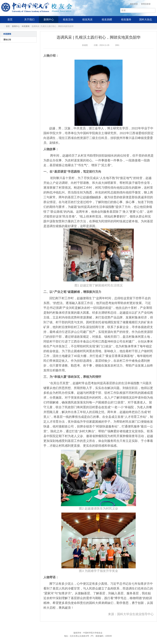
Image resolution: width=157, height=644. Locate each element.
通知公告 (7, 40)
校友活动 (68, 19)
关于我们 (29, 19)
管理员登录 (146, 4)
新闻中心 (49, 19)
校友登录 (134, 4)
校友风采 (87, 19)
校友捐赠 (107, 19)
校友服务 (126, 19)
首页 (10, 19)
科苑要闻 (26, 26)
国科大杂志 (146, 19)
